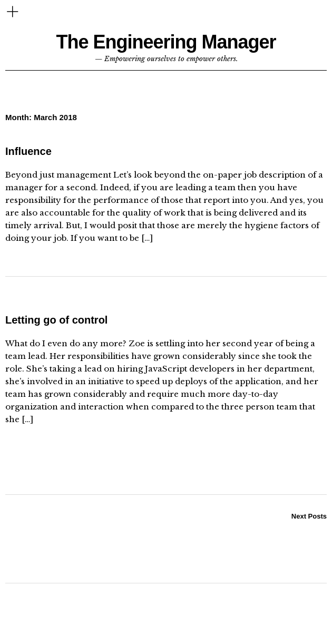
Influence (28, 151)
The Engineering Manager (166, 42)
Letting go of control (56, 320)
